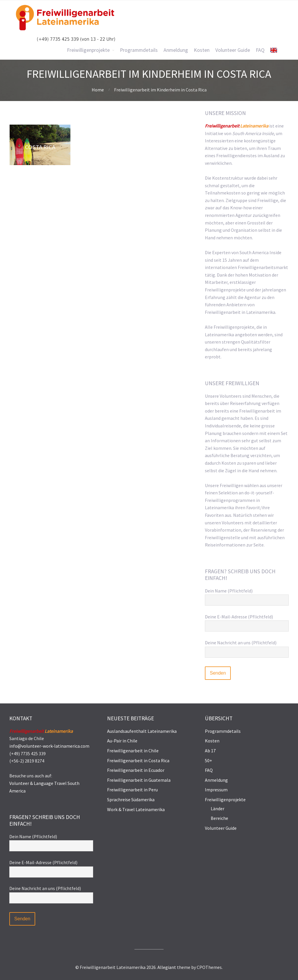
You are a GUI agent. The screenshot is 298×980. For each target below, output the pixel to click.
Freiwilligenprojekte (225, 799)
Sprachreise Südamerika (131, 799)
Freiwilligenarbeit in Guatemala (139, 780)
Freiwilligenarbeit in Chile (133, 751)
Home (98, 90)
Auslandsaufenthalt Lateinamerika (142, 731)
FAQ (209, 770)
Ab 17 (210, 751)
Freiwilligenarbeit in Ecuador (136, 770)
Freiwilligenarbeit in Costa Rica (138, 760)
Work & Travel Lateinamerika (136, 809)
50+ (209, 760)
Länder (218, 809)
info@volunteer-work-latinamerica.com (49, 746)
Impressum (216, 790)
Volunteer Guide (221, 828)
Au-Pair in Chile (122, 741)
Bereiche (219, 818)
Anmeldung (216, 780)
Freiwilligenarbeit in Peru (132, 790)
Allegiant (167, 967)
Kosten (212, 741)
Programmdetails (223, 731)
